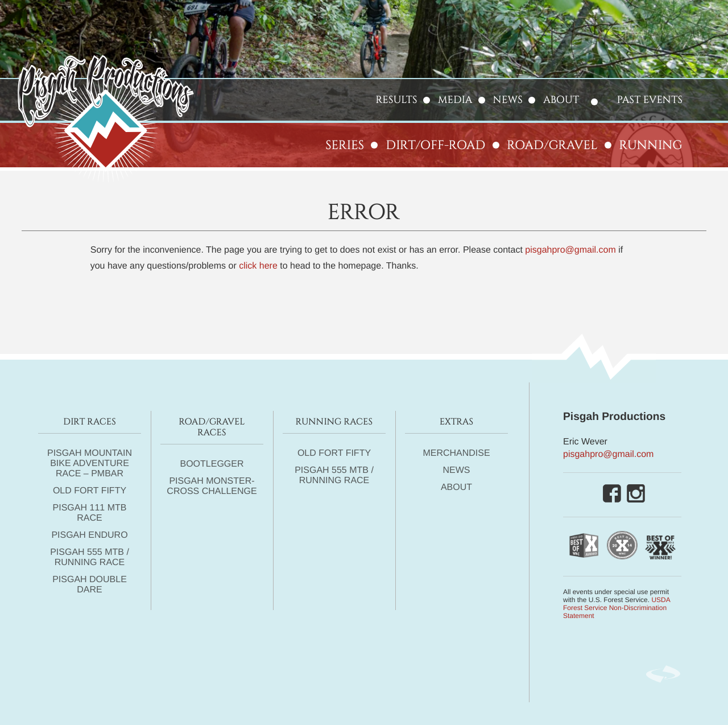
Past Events (650, 100)
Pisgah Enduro (89, 535)
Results (397, 100)
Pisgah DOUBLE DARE (90, 585)
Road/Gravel (553, 145)
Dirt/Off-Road (435, 145)
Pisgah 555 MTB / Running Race (90, 557)
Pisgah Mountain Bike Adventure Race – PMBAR (90, 464)
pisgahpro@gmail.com (570, 250)
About (561, 100)
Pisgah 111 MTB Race (90, 513)
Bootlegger (212, 464)
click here (258, 266)
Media (455, 100)
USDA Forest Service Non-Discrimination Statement (617, 608)
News (508, 100)
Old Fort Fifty (90, 491)
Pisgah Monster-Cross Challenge (212, 486)
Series (345, 145)
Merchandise (456, 453)
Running (651, 145)
